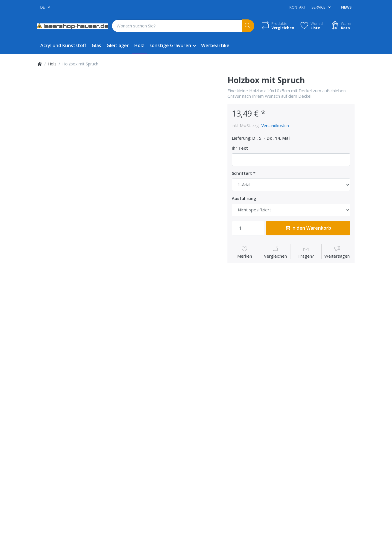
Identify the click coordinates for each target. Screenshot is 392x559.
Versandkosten (275, 126)
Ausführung (244, 198)
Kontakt (298, 7)
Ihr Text (240, 148)
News (346, 7)
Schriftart (242, 173)
